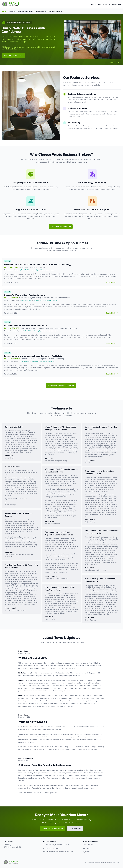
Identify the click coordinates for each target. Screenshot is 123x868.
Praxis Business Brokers (98, 862)
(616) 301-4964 (25, 270)
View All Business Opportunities (61, 385)
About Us (12, 11)
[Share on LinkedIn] (121, 63)
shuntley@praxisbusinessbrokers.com (46, 300)
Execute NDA (117, 4)
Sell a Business (41, 11)
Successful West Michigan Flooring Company (25, 295)
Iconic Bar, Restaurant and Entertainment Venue (26, 325)
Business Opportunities (26, 11)
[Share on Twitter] (118, 63)
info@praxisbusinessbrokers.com (61, 852)
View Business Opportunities (53, 829)
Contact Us (107, 4)
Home (4, 11)
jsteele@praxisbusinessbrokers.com (43, 270)
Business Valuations (56, 11)
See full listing (112, 282)
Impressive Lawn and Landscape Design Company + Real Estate (33, 356)
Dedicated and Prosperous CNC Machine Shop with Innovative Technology (38, 265)
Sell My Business (75, 829)
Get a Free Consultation (14, 55)
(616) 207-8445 (96, 4)
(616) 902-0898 (26, 300)
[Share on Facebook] (116, 63)
